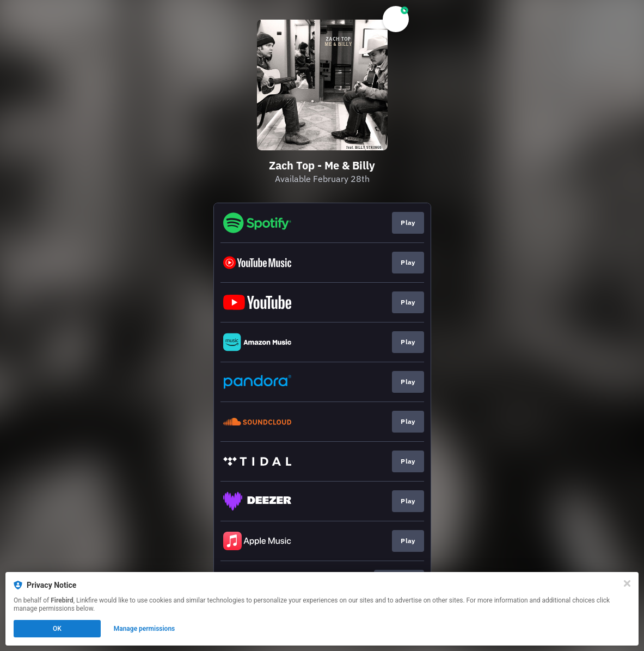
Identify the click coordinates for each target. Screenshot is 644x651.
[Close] (627, 583)
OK (57, 629)
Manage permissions (145, 629)
